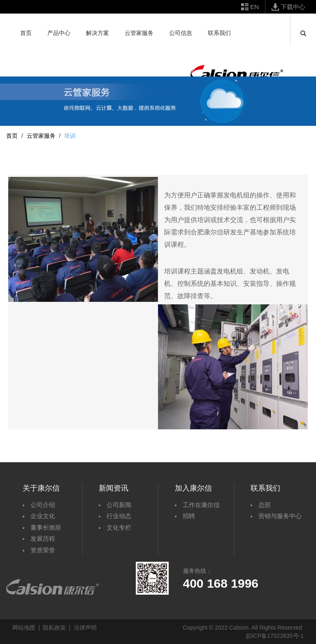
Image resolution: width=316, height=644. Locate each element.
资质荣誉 (43, 550)
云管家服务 (41, 136)
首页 (12, 136)
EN (254, 7)
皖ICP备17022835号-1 (275, 636)
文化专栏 (119, 527)
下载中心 (293, 7)
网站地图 (24, 628)
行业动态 (119, 516)
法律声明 (85, 628)
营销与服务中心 (280, 516)
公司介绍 (43, 505)
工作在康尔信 (201, 505)
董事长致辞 (46, 527)
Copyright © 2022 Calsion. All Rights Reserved (242, 628)
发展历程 (43, 539)
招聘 (189, 516)
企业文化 (43, 516)
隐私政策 (54, 628)
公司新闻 (119, 505)
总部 (265, 505)
